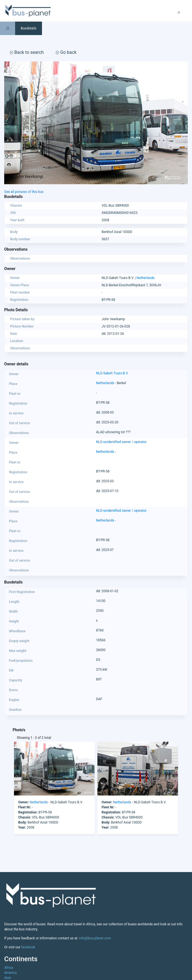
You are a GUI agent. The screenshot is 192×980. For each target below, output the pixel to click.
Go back (66, 52)
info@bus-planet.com (95, 938)
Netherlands (146, 278)
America (10, 973)
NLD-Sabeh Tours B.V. (112, 373)
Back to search (27, 52)
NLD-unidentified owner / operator (121, 442)
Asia (7, 978)
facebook (28, 947)
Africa (9, 968)
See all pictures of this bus (24, 192)
